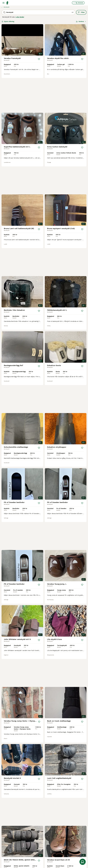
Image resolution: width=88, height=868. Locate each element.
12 (49, 799)
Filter (81, 12)
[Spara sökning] (83, 862)
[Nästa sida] (54, 799)
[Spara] (39, 59)
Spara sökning (8, 21)
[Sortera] (81, 21)
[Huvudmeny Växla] (3, 3)
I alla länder (20, 17)
